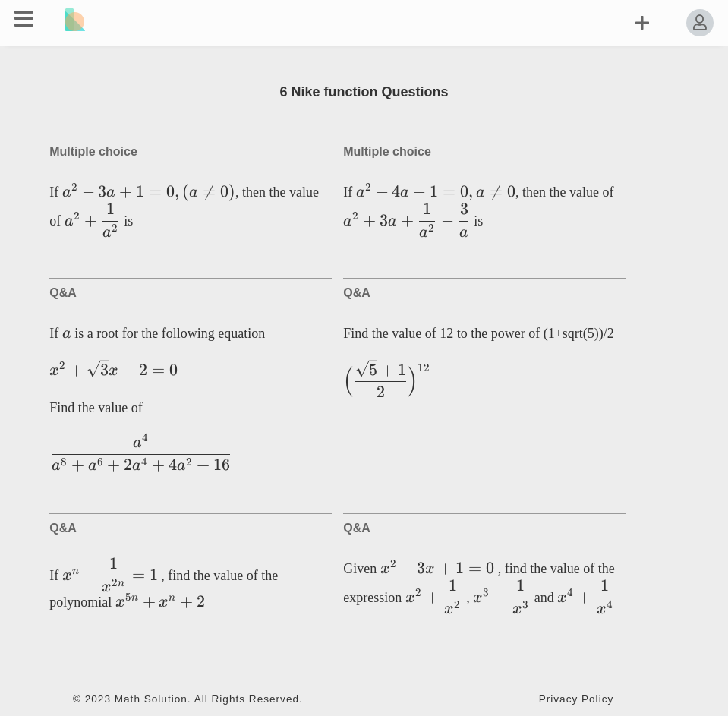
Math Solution (151, 699)
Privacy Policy (577, 699)
